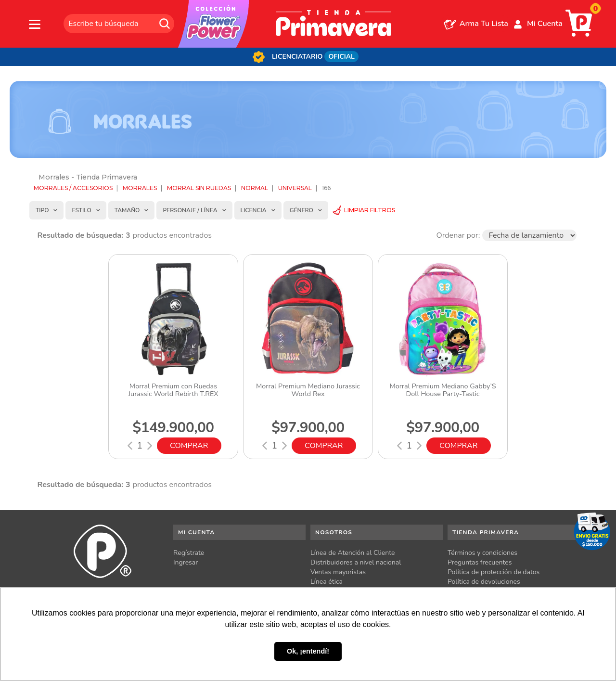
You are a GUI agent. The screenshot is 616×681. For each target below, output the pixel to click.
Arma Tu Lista (484, 24)
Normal (255, 188)
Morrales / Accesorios (73, 188)
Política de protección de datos (494, 572)
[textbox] (119, 24)
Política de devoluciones (484, 582)
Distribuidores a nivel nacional (356, 562)
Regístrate (189, 553)
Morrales (140, 188)
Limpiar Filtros (370, 210)
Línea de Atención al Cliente (353, 553)
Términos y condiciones (482, 553)
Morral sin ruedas (199, 188)
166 (326, 188)
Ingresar (186, 562)
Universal (295, 188)
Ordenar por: (458, 235)
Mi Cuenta (545, 24)
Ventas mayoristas (338, 572)
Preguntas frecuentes (480, 562)
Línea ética (327, 582)
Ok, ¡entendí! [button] (308, 651)
